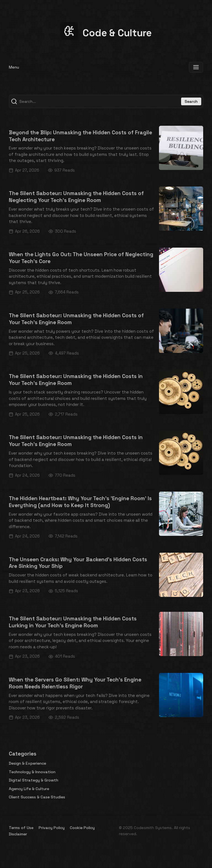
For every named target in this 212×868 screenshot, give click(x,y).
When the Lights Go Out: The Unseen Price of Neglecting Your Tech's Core (81, 258)
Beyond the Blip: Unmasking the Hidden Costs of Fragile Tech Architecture (80, 136)
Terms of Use (21, 828)
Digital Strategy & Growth (34, 780)
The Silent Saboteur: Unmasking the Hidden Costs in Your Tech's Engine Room (76, 380)
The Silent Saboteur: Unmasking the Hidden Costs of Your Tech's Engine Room (76, 319)
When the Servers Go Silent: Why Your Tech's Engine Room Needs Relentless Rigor (75, 683)
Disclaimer (18, 834)
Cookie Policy (82, 828)
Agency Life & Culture (29, 789)
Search (191, 101)
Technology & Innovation (32, 772)
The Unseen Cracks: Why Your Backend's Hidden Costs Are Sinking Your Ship (78, 563)
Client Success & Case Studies (37, 797)
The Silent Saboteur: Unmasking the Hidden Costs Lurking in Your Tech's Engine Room (73, 622)
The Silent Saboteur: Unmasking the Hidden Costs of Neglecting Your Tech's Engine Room (76, 197)
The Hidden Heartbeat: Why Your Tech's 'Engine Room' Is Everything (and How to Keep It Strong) (80, 502)
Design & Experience (27, 763)
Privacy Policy (52, 828)
